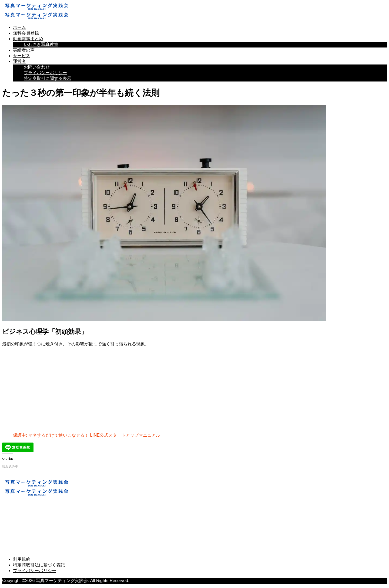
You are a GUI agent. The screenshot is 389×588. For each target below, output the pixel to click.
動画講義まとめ (28, 39)
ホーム (19, 27)
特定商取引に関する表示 (48, 78)
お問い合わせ (37, 67)
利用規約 (22, 559)
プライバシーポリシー (45, 73)
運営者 (19, 61)
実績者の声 (24, 50)
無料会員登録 (26, 33)
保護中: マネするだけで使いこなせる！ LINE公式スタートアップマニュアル (87, 435)
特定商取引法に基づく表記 (39, 565)
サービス (22, 56)
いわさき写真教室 (41, 44)
